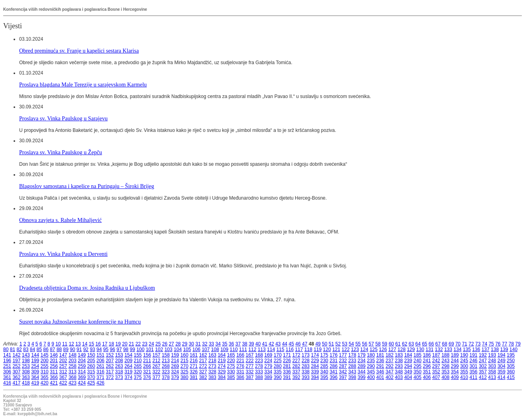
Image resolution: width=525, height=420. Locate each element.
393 (306, 377)
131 (430, 349)
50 (325, 344)
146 (54, 355)
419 (35, 383)
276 (240, 366)
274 (222, 366)
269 (175, 366)
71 (465, 344)
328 (212, 372)
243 (446, 361)
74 (485, 344)
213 (166, 361)
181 (380, 355)
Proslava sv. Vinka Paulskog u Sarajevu (63, 118)
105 (187, 349)
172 (296, 355)
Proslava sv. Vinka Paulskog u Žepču (61, 152)
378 (166, 377)
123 (355, 349)
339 (315, 372)
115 (280, 349)
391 (287, 377)
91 (79, 349)
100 (140, 349)
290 (371, 366)
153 (119, 355)
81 (13, 349)
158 (166, 355)
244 (455, 361)
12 (71, 344)
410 (464, 377)
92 (86, 349)
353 (446, 372)
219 (222, 361)
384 (222, 377)
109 (224, 349)
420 (45, 383)
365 (45, 377)
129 (411, 349)
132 (439, 349)
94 (99, 349)
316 (101, 372)
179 (361, 355)
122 (345, 349)
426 (101, 383)
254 (35, 366)
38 (245, 344)
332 (250, 372)
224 (268, 361)
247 (483, 361)
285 (324, 366)
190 (464, 355)
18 (112, 344)
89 (66, 349)
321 (147, 372)
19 (118, 344)
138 (495, 349)
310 (45, 372)
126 (383, 349)
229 (315, 361)
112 (253, 349)
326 (194, 372)
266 (147, 366)
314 (82, 372)
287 (343, 366)
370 (91, 377)
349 (408, 372)
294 (408, 366)
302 (483, 366)
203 (73, 361)
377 (156, 377)
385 (231, 377)
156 (147, 355)
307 (16, 372)
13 (78, 344)
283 (306, 366)
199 (35, 361)
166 (240, 355)
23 (145, 344)
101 (150, 349)
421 (54, 383)
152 (110, 355)
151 (101, 355)
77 (504, 344)
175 (324, 355)
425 (91, 383)
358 (492, 372)
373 (119, 377)
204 (82, 361)
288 (352, 366)
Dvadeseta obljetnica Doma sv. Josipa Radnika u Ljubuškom (87, 288)
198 (26, 361)
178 (352, 355)
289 (361, 366)
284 (315, 366)
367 (63, 377)
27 (171, 344)
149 (82, 355)
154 (128, 355)
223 (259, 361)
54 (351, 344)
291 (380, 366)
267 (156, 366)
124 (364, 349)
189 (455, 355)
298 (446, 366)
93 (92, 349)
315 (91, 372)
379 (175, 377)
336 (287, 372)
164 (222, 355)
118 (308, 349)
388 (259, 377)
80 (6, 349)
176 (334, 355)
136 (476, 349)
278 (259, 366)
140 (513, 349)
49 (318, 344)
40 (258, 344)
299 (455, 366)
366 (54, 377)
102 (159, 349)
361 (7, 377)
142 (16, 355)
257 (63, 366)
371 (101, 377)
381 (194, 377)
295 (418, 366)
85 (39, 349)
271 (194, 366)
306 (7, 372)
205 (91, 361)
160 (184, 355)
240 (418, 361)
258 (73, 366)
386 (240, 377)
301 (474, 366)
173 (306, 355)
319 (128, 372)
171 (287, 355)
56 (364, 344)
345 (371, 372)
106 (196, 349)
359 (501, 372)
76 (498, 344)
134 (458, 349)
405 (418, 377)
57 (371, 344)
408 (446, 377)
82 (19, 349)
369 (82, 377)
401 (380, 377)
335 (278, 372)
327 (203, 372)
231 (334, 361)
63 (411, 344)
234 (361, 361)
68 (445, 344)
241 (427, 361)
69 (451, 344)
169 (268, 355)
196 (7, 361)
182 (389, 355)
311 (54, 372)
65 (425, 344)
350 (418, 372)
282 (296, 366)
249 (501, 361)
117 (299, 349)
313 (73, 372)
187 (436, 355)
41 (265, 344)
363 (26, 377)
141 (7, 355)
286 (334, 366)
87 (52, 349)
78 (511, 344)
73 (478, 344)
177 (343, 355)
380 (184, 377)
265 (138, 366)
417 (16, 383)
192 (483, 355)
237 (389, 361)
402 (389, 377)
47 (305, 344)
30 (191, 344)
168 (259, 355)
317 (110, 372)
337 (296, 372)
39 (251, 344)
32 (204, 344)
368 (73, 377)
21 (131, 344)
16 (98, 344)
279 (268, 366)
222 (250, 361)
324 (175, 372)
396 (334, 377)
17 (105, 344)
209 (128, 361)
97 (119, 349)
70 (458, 344)
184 (408, 355)
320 (138, 372)
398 (352, 377)
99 (132, 349)
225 (278, 361)
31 (198, 344)
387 (250, 377)
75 (491, 344)
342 (343, 372)
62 (405, 344)
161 (194, 355)
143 (26, 355)
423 (73, 383)
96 (112, 349)
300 (464, 366)
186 (427, 355)
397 (343, 377)
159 (175, 355)
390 (278, 377)
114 (271, 349)
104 (178, 349)
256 (54, 366)
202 (63, 361)
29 (185, 344)
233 (352, 361)
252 (16, 366)
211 (147, 361)
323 (166, 372)
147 (63, 355)
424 (82, 383)
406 (427, 377)
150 (91, 355)
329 (222, 372)
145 (45, 355)
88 (59, 349)
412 (483, 377)
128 (402, 349)
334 (268, 372)
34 (218, 344)
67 (438, 344)
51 (331, 344)
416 (7, 383)
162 (203, 355)
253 (26, 366)
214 (175, 361)
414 (501, 377)
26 (165, 344)
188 (446, 355)
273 (212, 366)
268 (166, 366)
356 (474, 372)
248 (492, 361)
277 (250, 366)
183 (399, 355)
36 (231, 344)
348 (399, 372)
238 (399, 361)
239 (408, 361)
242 (436, 361)
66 (431, 344)
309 (35, 372)
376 (147, 377)
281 (287, 366)
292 (389, 366)
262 (110, 366)
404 (408, 377)
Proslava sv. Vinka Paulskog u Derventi (63, 254)
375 (138, 377)
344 (361, 372)
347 (389, 372)
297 (436, 366)
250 (511, 361)
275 (231, 366)
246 (474, 361)
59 (384, 344)
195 (511, 355)
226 (287, 361)
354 (455, 372)
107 (206, 349)
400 (371, 377)
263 (119, 366)
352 (436, 372)
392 (296, 377)
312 (63, 372)
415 (511, 377)
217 (203, 361)
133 (448, 349)
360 (511, 372)
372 (110, 377)
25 (158, 344)
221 (240, 361)
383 (212, 377)
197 (16, 361)
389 (268, 377)
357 (483, 372)
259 (82, 366)
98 (126, 349)
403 (399, 377)
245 (464, 361)
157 (156, 355)
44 (285, 344)
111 (243, 349)
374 (128, 377)
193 (492, 355)
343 (352, 372)
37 (238, 344)
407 (436, 377)
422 (63, 383)
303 (492, 366)
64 (418, 344)
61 (398, 344)
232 (343, 361)
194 (501, 355)
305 (511, 366)
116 (290, 349)
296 (427, 366)
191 (474, 355)
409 (455, 377)
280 (278, 366)
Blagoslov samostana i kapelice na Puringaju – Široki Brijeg (87, 186)
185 (418, 355)
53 (344, 344)
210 (138, 361)
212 (156, 361)
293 (399, 366)
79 (518, 344)
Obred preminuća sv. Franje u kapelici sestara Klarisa (79, 51)
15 (92, 344)
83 (26, 349)
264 (128, 366)
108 (215, 349)
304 (501, 366)
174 (315, 355)
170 (278, 355)
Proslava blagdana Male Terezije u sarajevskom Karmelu (83, 84)
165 (231, 355)
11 (65, 344)
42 (271, 344)
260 (91, 366)
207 (110, 361)
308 (26, 372)
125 (373, 349)
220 (231, 361)
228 (306, 361)
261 (101, 366)
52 (338, 344)
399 (361, 377)
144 (35, 355)
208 (119, 361)
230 (324, 361)
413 (492, 377)
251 (7, 366)
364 (35, 377)
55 (358, 344)
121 (336, 349)
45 (291, 344)
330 (231, 372)
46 (298, 344)
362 (16, 377)
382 (203, 377)
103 (168, 349)
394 (315, 377)
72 (471, 344)
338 (306, 372)
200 (45, 361)
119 (318, 349)
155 (138, 355)
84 (33, 349)
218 (212, 361)
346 (380, 372)
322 (156, 372)
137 (486, 349)
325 (184, 372)
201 (54, 361)
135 (467, 349)
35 (225, 344)
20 (125, 344)
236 (380, 361)
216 (194, 361)
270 (184, 366)
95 (106, 349)
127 (392, 349)
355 (464, 372)
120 (327, 349)
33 (211, 344)
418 (26, 383)
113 (262, 349)
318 (119, 372)
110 (234, 349)
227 (296, 361)
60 (391, 344)
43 (278, 344)
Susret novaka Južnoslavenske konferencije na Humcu (80, 322)
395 (324, 377)
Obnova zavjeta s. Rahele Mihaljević (60, 220)
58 (378, 344)
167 (250, 355)
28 (178, 344)
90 (72, 349)
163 (212, 355)
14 (85, 344)
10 (58, 344)
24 (151, 344)
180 (371, 355)
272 (203, 366)
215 (184, 361)
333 (259, 372)
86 (46, 349)
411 (474, 377)
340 (324, 372)
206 (101, 361)
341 (334, 372)
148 (73, 355)
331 (240, 372)
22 (138, 344)
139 (504, 349)
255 (45, 366)
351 (427, 372)
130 (420, 349)
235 (371, 361)
